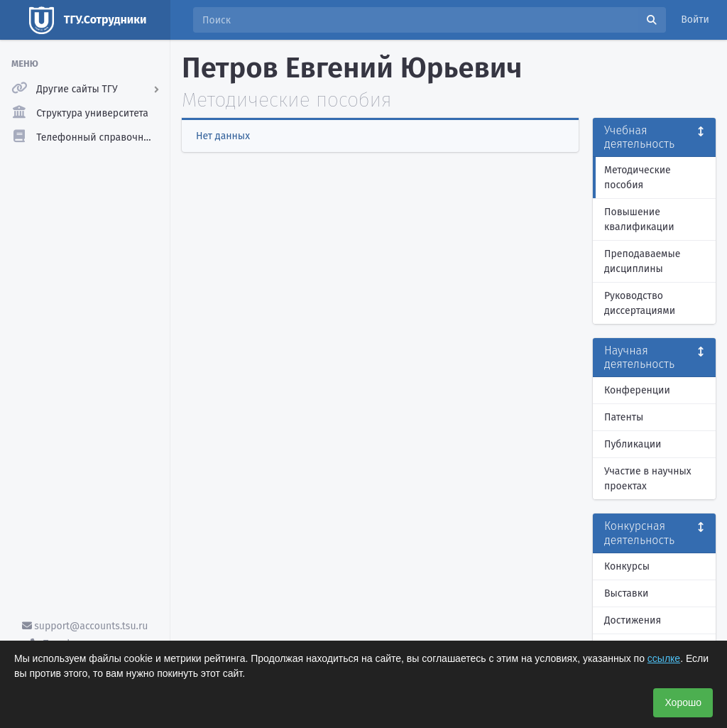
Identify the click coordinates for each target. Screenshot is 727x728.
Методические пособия (638, 178)
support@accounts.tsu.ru (85, 626)
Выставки (626, 593)
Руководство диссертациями (640, 303)
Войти (695, 20)
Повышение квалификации (639, 219)
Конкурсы (627, 566)
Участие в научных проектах (648, 479)
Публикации (633, 444)
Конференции (637, 390)
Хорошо (683, 702)
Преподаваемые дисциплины (642, 261)
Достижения (633, 620)
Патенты (624, 417)
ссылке (664, 658)
